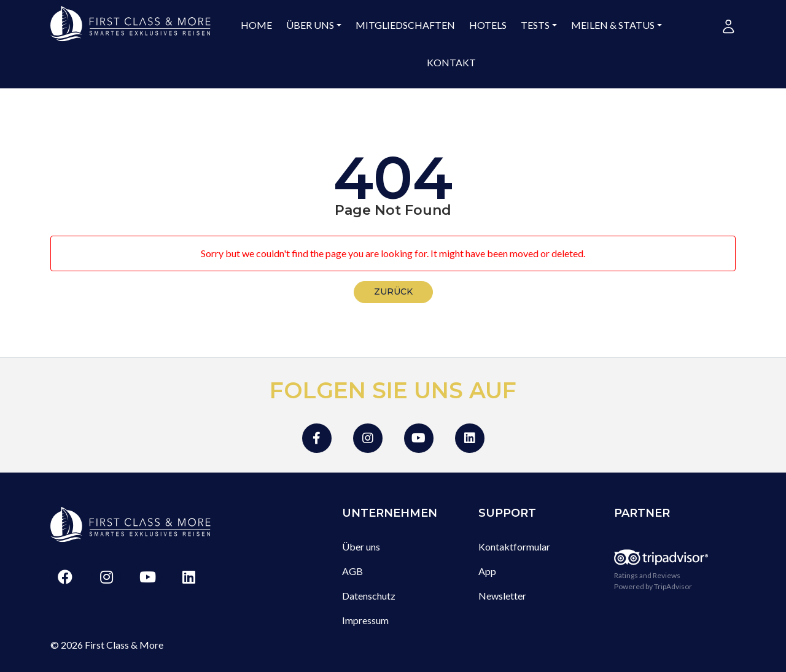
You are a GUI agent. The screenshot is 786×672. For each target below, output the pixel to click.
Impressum (365, 620)
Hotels (488, 25)
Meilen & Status (613, 25)
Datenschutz (369, 596)
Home (256, 25)
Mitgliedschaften (405, 25)
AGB (352, 571)
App (487, 571)
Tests (535, 25)
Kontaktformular (514, 546)
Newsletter (502, 596)
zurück (393, 292)
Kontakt (451, 62)
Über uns (310, 25)
